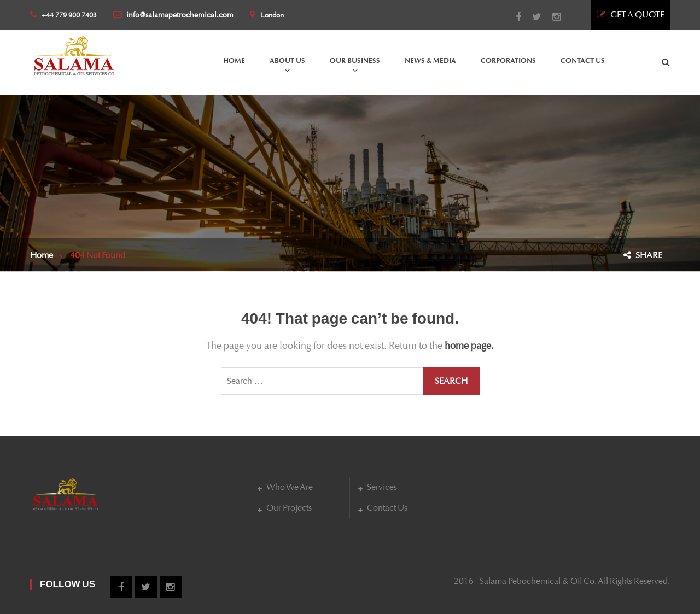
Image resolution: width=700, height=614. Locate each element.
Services (382, 487)
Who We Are (290, 487)
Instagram (551, 17)
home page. (469, 346)
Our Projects (289, 508)
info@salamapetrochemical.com (173, 15)
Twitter (531, 17)
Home (42, 255)
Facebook (513, 17)
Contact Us (387, 508)
